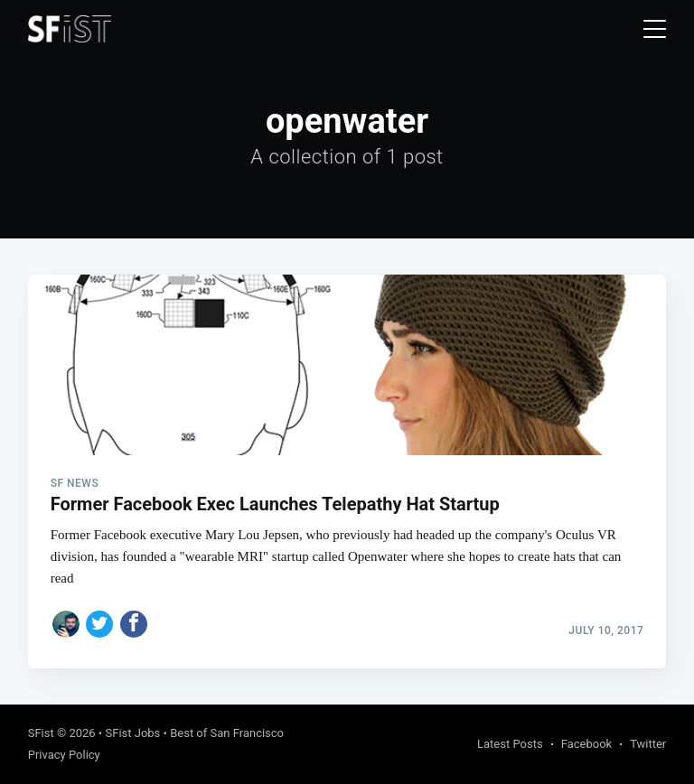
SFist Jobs (132, 733)
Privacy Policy (64, 755)
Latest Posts (510, 744)
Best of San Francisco (227, 733)
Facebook (586, 744)
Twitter (648, 744)
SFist (41, 733)
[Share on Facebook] (134, 624)
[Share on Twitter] (99, 624)
